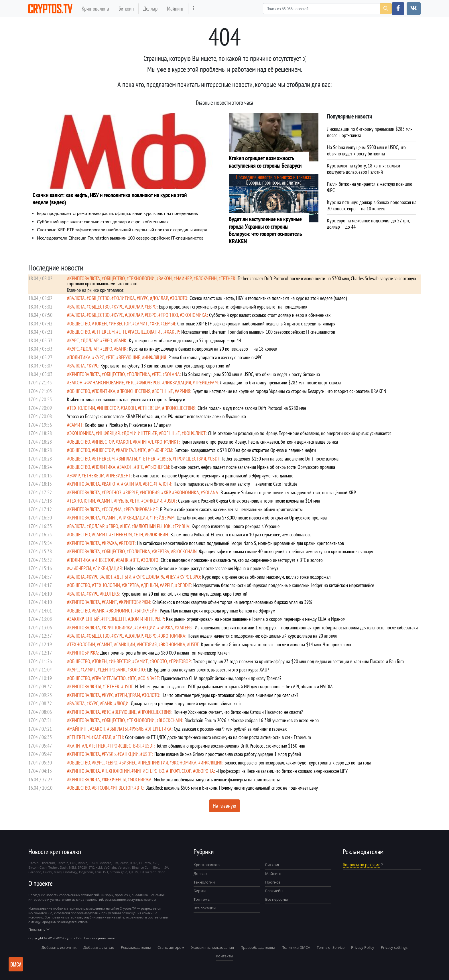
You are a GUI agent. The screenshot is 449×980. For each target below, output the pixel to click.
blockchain (185, 551)
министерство (149, 771)
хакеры (185, 628)
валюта (77, 298)
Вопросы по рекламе (362, 865)
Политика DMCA (296, 947)
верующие (129, 357)
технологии (142, 278)
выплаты (128, 459)
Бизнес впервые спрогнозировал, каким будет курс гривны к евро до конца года (298, 763)
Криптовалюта (95, 8)
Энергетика (159, 729)
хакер (173, 332)
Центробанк (113, 670)
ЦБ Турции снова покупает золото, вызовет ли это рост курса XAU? (208, 670)
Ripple (132, 492)
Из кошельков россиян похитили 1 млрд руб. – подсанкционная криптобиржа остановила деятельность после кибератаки (306, 628)
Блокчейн (206, 278)
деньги (124, 577)
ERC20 (82, 867)
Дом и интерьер (140, 433)
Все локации (205, 908)
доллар (160, 298)
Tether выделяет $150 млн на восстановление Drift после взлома (280, 459)
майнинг (79, 729)
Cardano (35, 872)
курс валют (101, 577)
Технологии (204, 882)
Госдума (113, 509)
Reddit (128, 543)
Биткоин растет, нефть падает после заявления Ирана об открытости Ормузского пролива (253, 467)
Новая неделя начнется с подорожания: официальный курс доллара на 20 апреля (262, 636)
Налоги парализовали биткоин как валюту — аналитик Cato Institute (235, 484)
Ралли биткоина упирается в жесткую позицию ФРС (215, 357)
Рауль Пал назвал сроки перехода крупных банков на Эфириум (217, 611)
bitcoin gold (119, 872)
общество (114, 278)
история (151, 492)
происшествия (135, 391)
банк (121, 340)
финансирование (105, 383)
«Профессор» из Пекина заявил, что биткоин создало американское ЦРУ (282, 771)
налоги (164, 484)
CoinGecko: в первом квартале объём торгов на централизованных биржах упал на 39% (232, 602)
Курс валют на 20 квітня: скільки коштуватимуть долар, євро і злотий (184, 594)
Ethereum (104, 332)
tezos (58, 872)
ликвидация (178, 383)
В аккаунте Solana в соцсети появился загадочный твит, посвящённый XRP (288, 492)
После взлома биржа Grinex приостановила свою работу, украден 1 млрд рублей (228, 754)
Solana (172, 374)
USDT (215, 459)
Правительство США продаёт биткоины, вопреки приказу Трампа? (221, 678)
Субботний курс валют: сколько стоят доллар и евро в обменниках (103, 222)
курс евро (190, 577)
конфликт (195, 433)
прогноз (169, 315)
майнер (184, 278)
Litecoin (63, 863)
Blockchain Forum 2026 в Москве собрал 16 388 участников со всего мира (252, 720)
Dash (64, 867)
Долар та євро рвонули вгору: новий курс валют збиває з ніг (186, 703)
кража (111, 543)
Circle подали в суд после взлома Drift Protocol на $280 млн (252, 408)
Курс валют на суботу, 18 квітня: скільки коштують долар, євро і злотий (166, 366)
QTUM (134, 872)
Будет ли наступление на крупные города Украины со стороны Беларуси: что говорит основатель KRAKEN (289, 391)
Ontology (70, 872)
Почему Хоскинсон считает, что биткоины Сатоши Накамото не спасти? (238, 712)
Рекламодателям (136, 947)
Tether (228, 278)
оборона (205, 771)
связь (165, 459)
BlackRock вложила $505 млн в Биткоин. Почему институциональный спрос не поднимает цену (232, 788)
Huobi (48, 872)
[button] (398, 9)
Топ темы (202, 899)
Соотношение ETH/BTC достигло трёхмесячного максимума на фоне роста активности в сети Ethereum (218, 737)
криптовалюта (85, 278)
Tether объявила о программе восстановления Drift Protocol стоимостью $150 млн (231, 746)
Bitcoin (102, 788)
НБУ (126, 526)
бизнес (129, 763)
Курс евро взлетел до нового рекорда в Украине (236, 526)
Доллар (150, 8)
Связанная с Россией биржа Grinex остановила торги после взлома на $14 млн (249, 501)
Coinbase (150, 678)
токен (101, 324)
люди (123, 703)
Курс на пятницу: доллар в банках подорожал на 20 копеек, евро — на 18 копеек (203, 349)
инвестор (121, 324)
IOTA (134, 863)
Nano (162, 872)
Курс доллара (150, 577)
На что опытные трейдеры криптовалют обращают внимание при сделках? (230, 695)
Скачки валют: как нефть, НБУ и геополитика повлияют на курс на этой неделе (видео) (268, 298)
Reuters (111, 594)
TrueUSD (101, 872)
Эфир (75, 476)
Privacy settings (394, 947)
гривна (182, 526)
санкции (153, 501)
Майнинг (175, 8)
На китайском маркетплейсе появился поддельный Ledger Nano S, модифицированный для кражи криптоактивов (240, 543)
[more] (194, 8)
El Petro (145, 863)
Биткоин (126, 8)
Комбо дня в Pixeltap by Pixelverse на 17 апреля (128, 425)
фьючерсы (149, 383)
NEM (72, 867)
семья (169, 324)
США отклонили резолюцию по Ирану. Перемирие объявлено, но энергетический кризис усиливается (300, 433)
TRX (116, 863)
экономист (121, 611)
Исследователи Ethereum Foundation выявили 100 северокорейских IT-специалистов (120, 238)
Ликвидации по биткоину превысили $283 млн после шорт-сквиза (280, 383)
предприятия (154, 763)
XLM (99, 867)
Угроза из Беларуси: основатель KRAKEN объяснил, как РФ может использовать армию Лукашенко (156, 416)
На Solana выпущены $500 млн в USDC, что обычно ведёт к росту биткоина (251, 374)
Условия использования (212, 947)
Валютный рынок (152, 526)
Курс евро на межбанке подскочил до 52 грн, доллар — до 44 (185, 340)
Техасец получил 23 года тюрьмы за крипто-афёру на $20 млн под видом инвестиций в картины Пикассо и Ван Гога (298, 661)
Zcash (124, 863)
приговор (181, 661)
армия (184, 391)
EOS (73, 863)
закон (165, 278)
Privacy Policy (363, 947)
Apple (168, 585)
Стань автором (171, 947)
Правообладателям (258, 947)
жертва (162, 551)
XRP (155, 324)
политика (124, 298)
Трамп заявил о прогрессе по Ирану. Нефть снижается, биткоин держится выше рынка (259, 442)
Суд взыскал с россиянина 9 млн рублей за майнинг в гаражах (230, 729)
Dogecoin (86, 872)
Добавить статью (99, 947)
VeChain (110, 867)
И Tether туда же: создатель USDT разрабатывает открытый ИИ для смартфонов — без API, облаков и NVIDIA (234, 686)
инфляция (155, 357)
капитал (144, 442)
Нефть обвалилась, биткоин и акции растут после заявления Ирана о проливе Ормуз (201, 568)
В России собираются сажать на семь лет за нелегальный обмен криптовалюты (231, 509)
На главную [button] (224, 806)
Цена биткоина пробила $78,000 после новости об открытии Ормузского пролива (252, 518)
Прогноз (273, 882)
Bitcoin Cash (38, 867)
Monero (105, 863)
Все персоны (276, 899)
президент (120, 476)
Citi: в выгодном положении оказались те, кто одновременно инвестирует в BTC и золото (242, 560)
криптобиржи (136, 602)
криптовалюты (85, 686)
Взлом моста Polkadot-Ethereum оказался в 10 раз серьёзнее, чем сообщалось (241, 535)
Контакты (224, 956)
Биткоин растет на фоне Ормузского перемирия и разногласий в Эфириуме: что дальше (213, 476)
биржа (166, 628)
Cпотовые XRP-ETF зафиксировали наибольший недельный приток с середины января (122, 230)
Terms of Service (331, 947)
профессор (180, 771)
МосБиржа (141, 780)
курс (144, 298)
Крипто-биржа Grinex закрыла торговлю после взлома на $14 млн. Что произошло (276, 644)
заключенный (84, 619)
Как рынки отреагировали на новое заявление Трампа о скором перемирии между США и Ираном (256, 619)
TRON (93, 863)
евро (152, 307)
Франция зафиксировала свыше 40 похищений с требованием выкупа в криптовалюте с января (286, 551)
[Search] (327, 9)
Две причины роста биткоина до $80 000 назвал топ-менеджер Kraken (165, 653)
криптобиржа (118, 628)
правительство (110, 678)
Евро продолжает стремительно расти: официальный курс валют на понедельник (117, 213)
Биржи (200, 891)
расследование (146, 332)
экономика (194, 315)
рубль (122, 501)
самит (141, 324)
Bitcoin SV (161, 867)
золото (180, 298)
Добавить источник (59, 947)
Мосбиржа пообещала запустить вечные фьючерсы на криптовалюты (217, 780)
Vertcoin (124, 867)
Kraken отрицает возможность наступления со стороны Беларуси (126, 399)
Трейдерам (206, 383)
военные (164, 391)
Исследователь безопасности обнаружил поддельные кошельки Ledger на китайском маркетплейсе (284, 585)
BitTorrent (148, 872)
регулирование (142, 509)
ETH (122, 332)
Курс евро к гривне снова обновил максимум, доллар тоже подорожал (266, 577)
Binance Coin (142, 867)
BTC (111, 357)
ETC (91, 867)
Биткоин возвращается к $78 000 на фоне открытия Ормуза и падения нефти (245, 450)
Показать (39, 930)
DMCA (16, 964)
